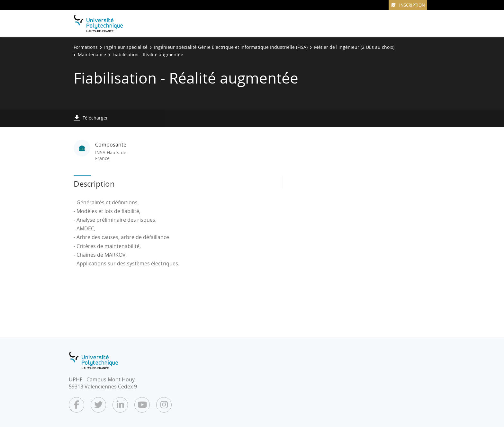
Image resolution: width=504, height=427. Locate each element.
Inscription (408, 5)
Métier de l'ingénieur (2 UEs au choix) (354, 47)
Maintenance (92, 54)
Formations (86, 47)
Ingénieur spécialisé (126, 47)
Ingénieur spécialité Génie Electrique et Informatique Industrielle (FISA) (231, 47)
